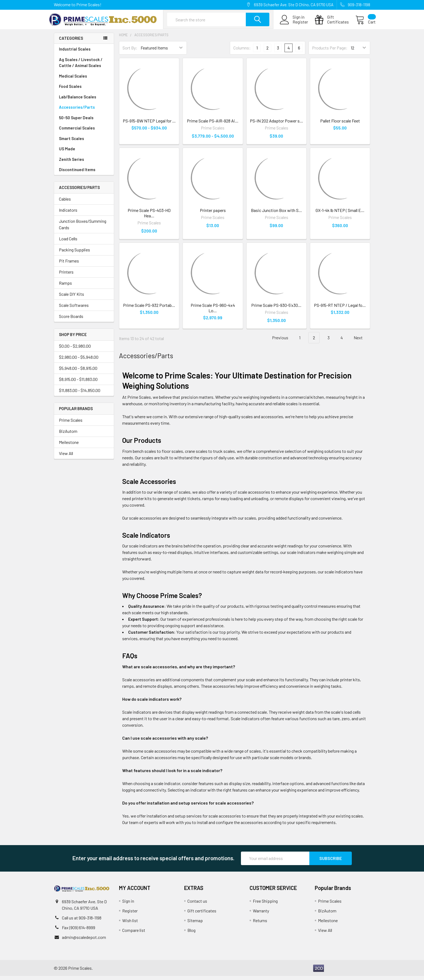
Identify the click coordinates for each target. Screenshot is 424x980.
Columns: (242, 52)
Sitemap (195, 924)
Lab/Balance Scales (84, 101)
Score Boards (71, 320)
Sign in (128, 905)
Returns (260, 924)
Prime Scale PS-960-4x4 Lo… (213, 312)
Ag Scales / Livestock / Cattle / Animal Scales (84, 67)
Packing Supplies (74, 254)
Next (361, 342)
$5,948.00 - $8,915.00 (78, 372)
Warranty (261, 915)
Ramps (65, 287)
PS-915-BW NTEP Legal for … (149, 125)
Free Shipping (265, 905)
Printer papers (213, 214)
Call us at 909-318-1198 (82, 922)
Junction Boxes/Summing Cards (83, 228)
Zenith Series (72, 163)
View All (66, 457)
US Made (67, 153)
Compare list (134, 934)
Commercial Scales (77, 132)
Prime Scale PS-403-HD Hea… (149, 217)
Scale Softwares (74, 309)
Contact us (197, 905)
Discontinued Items (77, 174)
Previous (277, 342)
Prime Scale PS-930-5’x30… (276, 309)
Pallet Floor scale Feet (340, 125)
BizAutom (68, 435)
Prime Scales (71, 424)
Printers (66, 276)
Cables (65, 203)
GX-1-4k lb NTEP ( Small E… (340, 214)
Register (295, 25)
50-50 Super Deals (76, 122)
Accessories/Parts (84, 111)
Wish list (130, 924)
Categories (71, 42)
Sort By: (130, 52)
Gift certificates (202, 915)
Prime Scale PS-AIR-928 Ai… (213, 125)
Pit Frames (69, 265)
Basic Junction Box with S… (276, 214)
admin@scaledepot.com (84, 941)
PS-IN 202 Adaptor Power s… (276, 125)
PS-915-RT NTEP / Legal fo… (340, 309)
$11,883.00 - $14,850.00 (80, 394)
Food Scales (84, 90)
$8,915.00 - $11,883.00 (78, 383)
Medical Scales (84, 80)
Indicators (68, 214)
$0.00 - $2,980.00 (75, 350)
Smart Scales (72, 142)
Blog (191, 934)
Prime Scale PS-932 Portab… (149, 309)
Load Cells (68, 243)
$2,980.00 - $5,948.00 (79, 361)
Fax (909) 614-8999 (79, 931)
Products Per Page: (330, 52)
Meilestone (69, 446)
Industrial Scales (84, 53)
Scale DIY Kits (72, 298)
